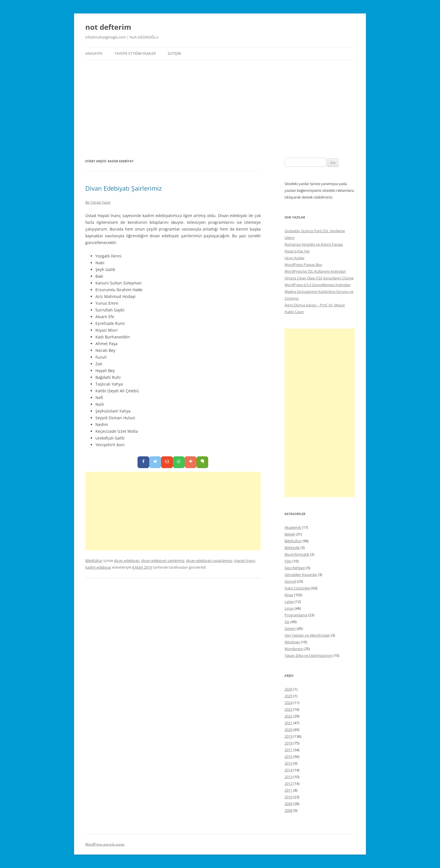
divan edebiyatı (127, 561)
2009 (288, 804)
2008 (288, 810)
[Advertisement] (220, 109)
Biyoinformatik (297, 554)
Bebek (290, 534)
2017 (288, 750)
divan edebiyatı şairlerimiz (163, 561)
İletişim (174, 53)
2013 (288, 777)
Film (288, 561)
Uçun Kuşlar (295, 258)
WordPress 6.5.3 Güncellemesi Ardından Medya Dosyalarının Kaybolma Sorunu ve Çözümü (319, 291)
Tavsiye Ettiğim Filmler (135, 53)
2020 (288, 730)
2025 (288, 696)
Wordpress (294, 649)
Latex (289, 602)
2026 (288, 689)
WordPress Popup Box (303, 265)
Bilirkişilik (292, 548)
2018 (288, 743)
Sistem (290, 628)
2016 (288, 757)
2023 (288, 709)
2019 (288, 736)
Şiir (287, 622)
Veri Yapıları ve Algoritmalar (307, 635)
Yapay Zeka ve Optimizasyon (308, 655)
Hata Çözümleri (297, 588)
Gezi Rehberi (295, 568)
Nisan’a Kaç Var (297, 251)
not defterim (108, 27)
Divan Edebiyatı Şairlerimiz (123, 188)
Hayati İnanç (245, 561)
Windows (292, 642)
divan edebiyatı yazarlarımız (209, 561)
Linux (289, 608)
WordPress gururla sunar (105, 844)
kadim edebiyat (98, 567)
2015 (288, 763)
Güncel (290, 581)
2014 (288, 770)
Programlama (296, 615)
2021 (288, 723)
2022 (288, 716)
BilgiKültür (94, 561)
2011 (288, 790)
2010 (288, 797)
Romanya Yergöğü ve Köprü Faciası (314, 244)
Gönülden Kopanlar (301, 575)
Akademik (293, 527)
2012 (288, 783)
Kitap (289, 595)
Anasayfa (94, 53)
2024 (288, 703)
